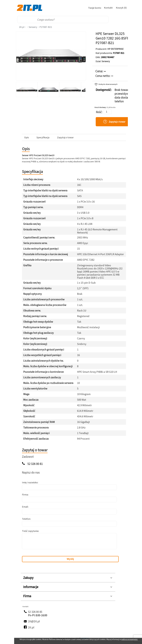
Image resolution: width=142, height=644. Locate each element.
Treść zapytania (30, 531)
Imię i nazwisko (30, 482)
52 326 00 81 (35, 464)
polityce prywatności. (130, 639)
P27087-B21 (46, 27)
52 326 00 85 (35, 612)
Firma (25, 495)
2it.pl (22, 27)
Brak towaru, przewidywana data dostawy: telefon (124, 96)
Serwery (33, 27)
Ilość (99, 112)
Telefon (26, 519)
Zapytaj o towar (65, 137)
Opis (27, 137)
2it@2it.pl (34, 621)
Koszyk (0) (121, 8)
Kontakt (108, 8)
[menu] (121, 20)
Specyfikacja (43, 137)
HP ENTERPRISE (115, 49)
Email (25, 507)
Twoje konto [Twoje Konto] (95, 8)
